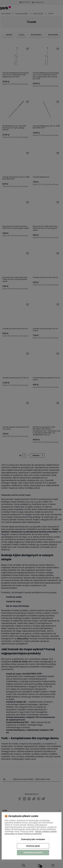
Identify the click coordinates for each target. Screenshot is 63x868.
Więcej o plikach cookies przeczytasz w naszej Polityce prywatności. (31, 833)
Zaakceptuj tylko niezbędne (33, 839)
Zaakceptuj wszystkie (33, 852)
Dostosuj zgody (33, 846)
